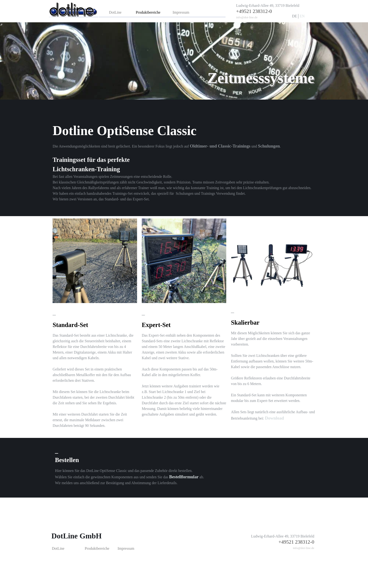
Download (274, 418)
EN (302, 16)
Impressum (181, 12)
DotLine (115, 12)
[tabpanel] (272, 11)
